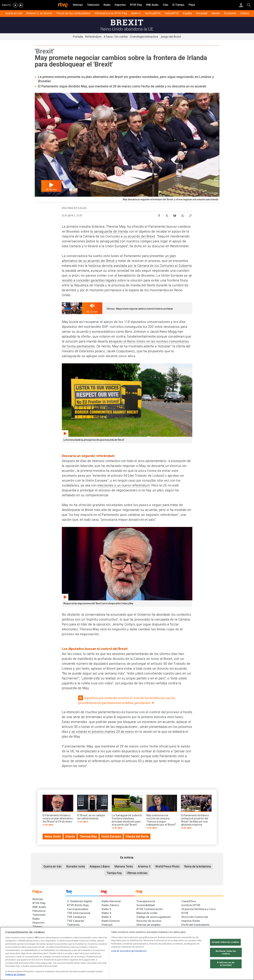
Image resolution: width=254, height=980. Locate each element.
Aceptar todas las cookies (225, 942)
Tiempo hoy (114, 873)
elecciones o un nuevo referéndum (123, 485)
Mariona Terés (124, 866)
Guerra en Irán (52, 866)
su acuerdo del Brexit (139, 236)
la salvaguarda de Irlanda (109, 231)
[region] (127, 953)
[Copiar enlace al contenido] (190, 215)
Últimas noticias (137, 873)
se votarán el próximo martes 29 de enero (103, 732)
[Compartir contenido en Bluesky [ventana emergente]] (175, 215)
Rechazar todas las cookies (226, 953)
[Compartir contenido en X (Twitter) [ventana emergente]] (167, 215)
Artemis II (144, 866)
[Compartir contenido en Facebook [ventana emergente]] (159, 215)
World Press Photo (167, 866)
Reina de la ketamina (198, 866)
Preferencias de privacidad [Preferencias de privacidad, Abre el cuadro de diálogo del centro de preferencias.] (226, 964)
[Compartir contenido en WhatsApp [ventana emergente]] (183, 215)
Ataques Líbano (100, 866)
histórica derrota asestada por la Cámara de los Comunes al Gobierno (140, 266)
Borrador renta (76, 866)
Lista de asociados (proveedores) (129, 951)
